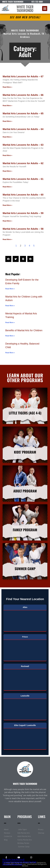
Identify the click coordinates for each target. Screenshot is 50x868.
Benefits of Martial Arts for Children (24, 330)
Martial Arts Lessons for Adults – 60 (23, 195)
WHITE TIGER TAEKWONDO (25, 9)
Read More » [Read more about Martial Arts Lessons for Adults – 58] (7, 239)
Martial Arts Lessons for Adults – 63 (23, 145)
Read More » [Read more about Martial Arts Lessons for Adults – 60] (7, 205)
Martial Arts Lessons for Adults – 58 (23, 229)
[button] (45, 9)
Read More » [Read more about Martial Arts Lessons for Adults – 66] (7, 106)
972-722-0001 (37, 2)
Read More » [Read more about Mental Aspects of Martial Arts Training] (10, 323)
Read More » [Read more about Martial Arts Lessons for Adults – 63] (7, 155)
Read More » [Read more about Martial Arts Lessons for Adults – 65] (7, 121)
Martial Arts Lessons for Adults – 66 (23, 95)
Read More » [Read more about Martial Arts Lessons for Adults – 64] (7, 137)
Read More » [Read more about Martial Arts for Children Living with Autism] (10, 306)
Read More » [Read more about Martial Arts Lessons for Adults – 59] (7, 221)
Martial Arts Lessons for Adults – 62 (23, 163)
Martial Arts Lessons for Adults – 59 (23, 213)
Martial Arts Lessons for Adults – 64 (23, 129)
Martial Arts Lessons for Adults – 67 (23, 77)
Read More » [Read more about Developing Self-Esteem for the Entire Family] (10, 289)
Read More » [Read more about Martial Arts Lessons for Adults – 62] (7, 171)
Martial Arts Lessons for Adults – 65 (23, 113)
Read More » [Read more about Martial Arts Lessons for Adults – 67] (7, 87)
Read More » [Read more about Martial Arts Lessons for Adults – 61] (7, 187)
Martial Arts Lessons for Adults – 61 (23, 179)
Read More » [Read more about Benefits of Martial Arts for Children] (10, 336)
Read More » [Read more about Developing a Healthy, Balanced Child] (10, 353)
